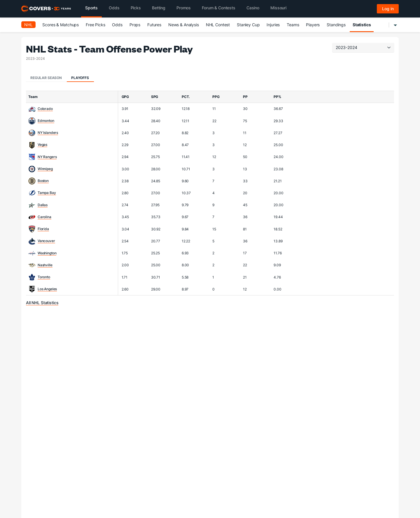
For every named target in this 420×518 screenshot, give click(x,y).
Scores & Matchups (61, 25)
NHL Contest (218, 25)
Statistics (362, 25)
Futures (154, 25)
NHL (28, 25)
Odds (117, 25)
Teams (293, 25)
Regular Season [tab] (46, 78)
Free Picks (96, 25)
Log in (388, 9)
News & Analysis (184, 25)
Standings (336, 25)
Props (135, 25)
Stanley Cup (248, 25)
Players (313, 25)
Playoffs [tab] (80, 78)
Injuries (273, 25)
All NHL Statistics (42, 303)
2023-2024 (363, 47)
